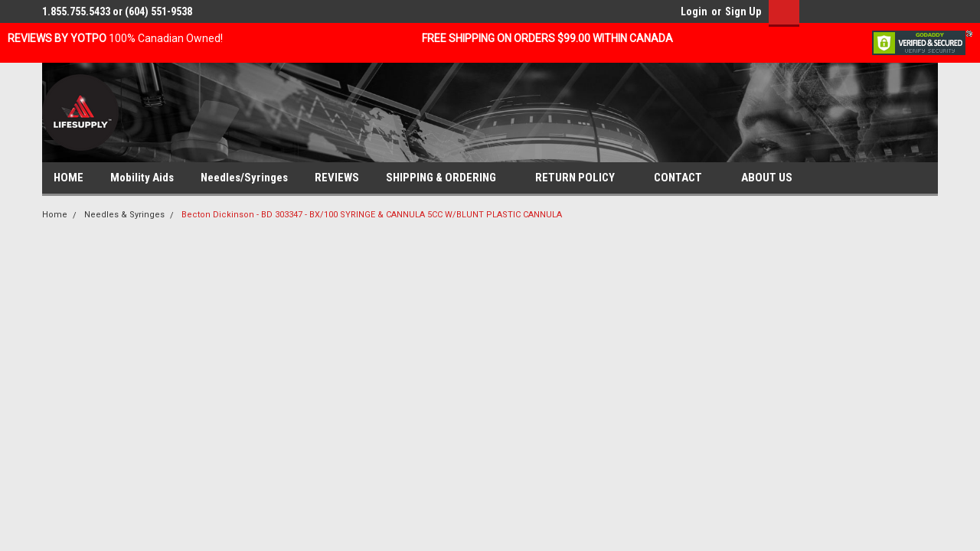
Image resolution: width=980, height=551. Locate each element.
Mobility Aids (142, 178)
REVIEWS (337, 178)
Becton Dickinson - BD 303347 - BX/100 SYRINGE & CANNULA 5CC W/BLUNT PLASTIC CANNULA (372, 215)
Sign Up (743, 11)
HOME (69, 178)
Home (55, 215)
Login (694, 11)
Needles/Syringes (244, 178)
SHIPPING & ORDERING (447, 178)
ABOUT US (773, 178)
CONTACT (684, 178)
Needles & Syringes (124, 215)
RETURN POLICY (581, 178)
